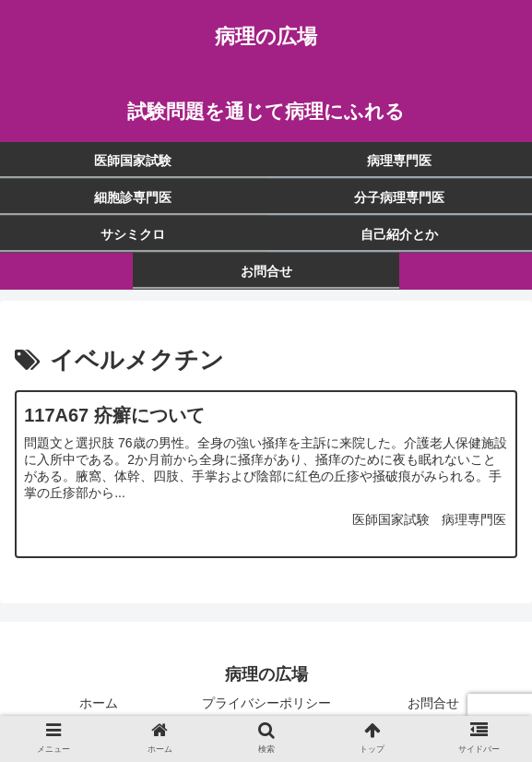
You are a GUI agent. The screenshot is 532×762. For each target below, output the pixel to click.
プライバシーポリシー (266, 703)
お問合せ (433, 703)
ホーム (99, 703)
